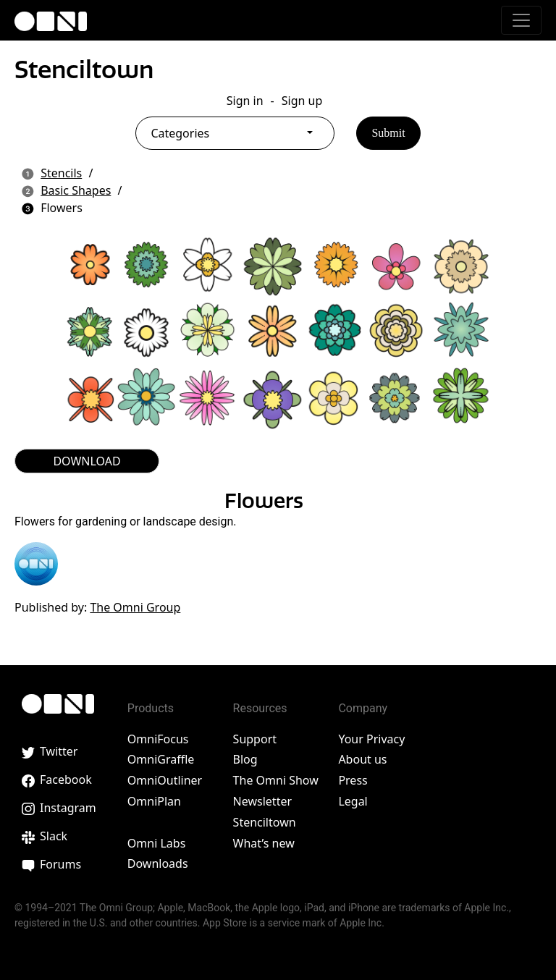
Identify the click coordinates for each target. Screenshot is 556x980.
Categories (180, 133)
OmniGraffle (161, 759)
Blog (245, 759)
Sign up (302, 101)
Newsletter (262, 801)
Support (255, 739)
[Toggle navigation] (521, 20)
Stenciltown (84, 69)
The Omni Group (135, 607)
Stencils (61, 173)
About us (362, 759)
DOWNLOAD (87, 461)
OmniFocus (158, 739)
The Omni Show (276, 780)
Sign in (245, 101)
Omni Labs (157, 843)
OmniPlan (154, 801)
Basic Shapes (76, 190)
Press (353, 780)
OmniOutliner (165, 780)
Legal (353, 801)
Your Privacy (371, 739)
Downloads (158, 863)
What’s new (264, 843)
